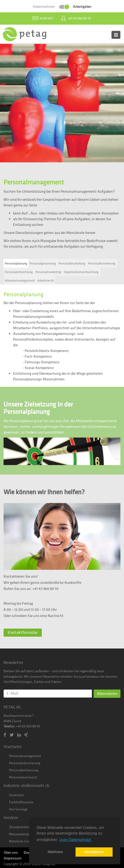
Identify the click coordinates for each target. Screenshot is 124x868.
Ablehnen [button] (55, 852)
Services (11, 818)
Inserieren (16, 795)
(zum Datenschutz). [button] (76, 840)
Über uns (11, 853)
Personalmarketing (48, 272)
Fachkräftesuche (21, 802)
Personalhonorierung (102, 264)
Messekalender (20, 834)
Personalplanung (16, 264)
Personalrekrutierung (25, 763)
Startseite (13, 747)
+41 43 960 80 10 (79, 18)
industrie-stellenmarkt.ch (26, 786)
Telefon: (9, 726)
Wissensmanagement (20, 281)
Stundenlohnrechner (24, 827)
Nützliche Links (21, 841)
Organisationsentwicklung (81, 272)
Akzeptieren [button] (94, 852)
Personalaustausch (23, 777)
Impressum (13, 858)
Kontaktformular (23, 633)
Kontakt (46, 18)
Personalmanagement (25, 756)
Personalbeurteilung (72, 264)
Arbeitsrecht (46, 281)
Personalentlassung (24, 770)
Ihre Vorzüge (18, 809)
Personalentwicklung (19, 272)
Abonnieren (107, 694)
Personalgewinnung (43, 264)
